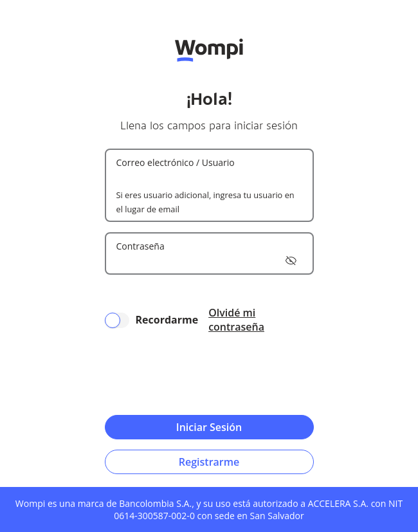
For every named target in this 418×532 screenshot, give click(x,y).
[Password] (209, 261)
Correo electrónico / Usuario (176, 162)
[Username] (209, 177)
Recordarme (167, 320)
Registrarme (209, 462)
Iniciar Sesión (209, 427)
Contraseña (141, 246)
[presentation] (209, 374)
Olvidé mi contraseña (236, 320)
